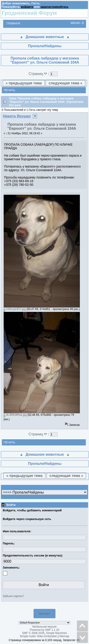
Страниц (38, 74)
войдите (27, 7)
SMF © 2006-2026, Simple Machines (44, 633)
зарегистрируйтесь (54, 7)
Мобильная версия (44, 627)
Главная (13, 23)
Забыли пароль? (13, 596)
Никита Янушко (17, 116)
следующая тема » (65, 83)
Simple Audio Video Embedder (38, 636)
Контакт (45, 614)
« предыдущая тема (24, 83)
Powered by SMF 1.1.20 (45, 630)
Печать (9, 90)
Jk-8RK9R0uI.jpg (15, 415)
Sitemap (64, 636)
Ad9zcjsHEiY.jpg (15, 309)
